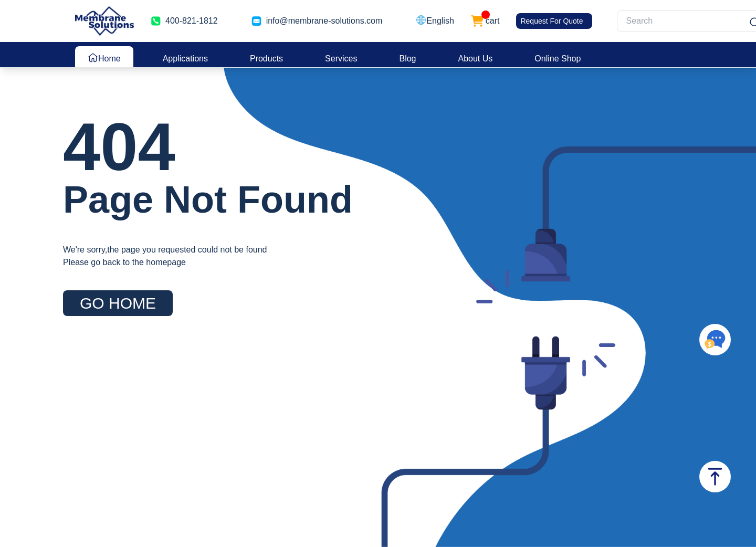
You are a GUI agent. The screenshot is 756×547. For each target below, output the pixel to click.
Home (104, 58)
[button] (435, 21)
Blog (407, 59)
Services (341, 59)
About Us (476, 59)
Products (266, 59)
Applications (185, 59)
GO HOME (118, 303)
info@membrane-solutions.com (324, 21)
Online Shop (558, 59)
